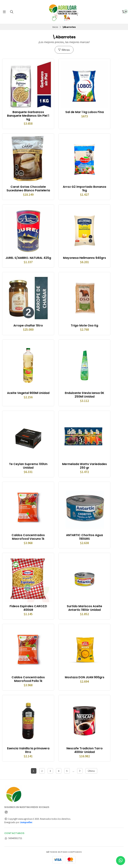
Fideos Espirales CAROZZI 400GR (28, 608)
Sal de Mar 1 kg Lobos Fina (85, 112)
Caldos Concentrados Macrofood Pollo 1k (28, 679)
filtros (64, 50)
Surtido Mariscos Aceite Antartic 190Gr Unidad (84, 608)
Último (91, 771)
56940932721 (13, 838)
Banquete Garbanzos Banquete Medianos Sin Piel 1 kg (28, 116)
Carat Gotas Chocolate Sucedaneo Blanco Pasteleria (28, 189)
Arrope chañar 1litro (28, 326)
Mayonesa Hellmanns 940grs (84, 258)
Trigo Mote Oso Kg (84, 326)
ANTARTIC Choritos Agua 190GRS (84, 537)
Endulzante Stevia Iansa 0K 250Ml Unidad (84, 395)
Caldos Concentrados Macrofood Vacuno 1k (28, 537)
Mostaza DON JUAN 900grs (85, 677)
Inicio (55, 27)
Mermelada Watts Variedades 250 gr (84, 466)
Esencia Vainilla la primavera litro (28, 750)
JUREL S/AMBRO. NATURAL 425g (28, 258)
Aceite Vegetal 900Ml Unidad (28, 393)
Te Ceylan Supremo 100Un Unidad (28, 466)
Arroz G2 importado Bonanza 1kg (84, 189)
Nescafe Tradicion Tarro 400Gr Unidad (85, 750)
